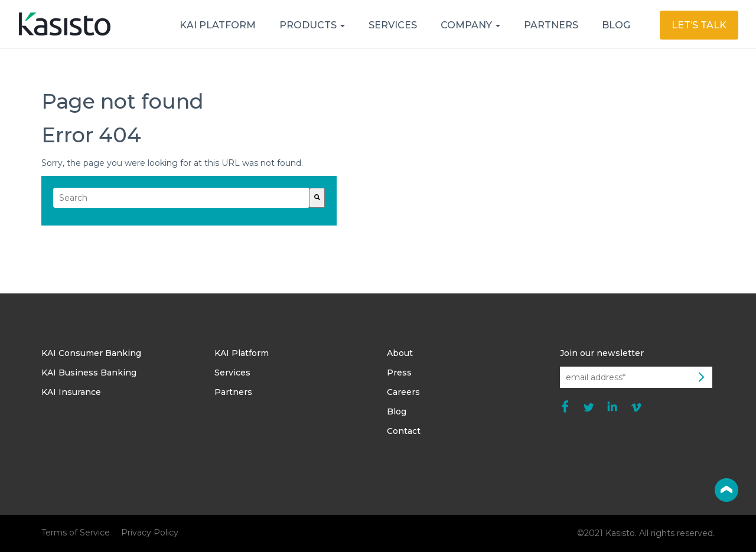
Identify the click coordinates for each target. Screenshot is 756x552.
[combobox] (181, 198)
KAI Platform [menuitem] (242, 353)
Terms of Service (76, 533)
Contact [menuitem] (404, 431)
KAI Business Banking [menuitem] (89, 373)
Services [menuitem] (232, 373)
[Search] (317, 198)
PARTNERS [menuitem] (551, 25)
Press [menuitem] (399, 373)
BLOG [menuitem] (616, 25)
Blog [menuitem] (397, 411)
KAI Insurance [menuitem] (71, 392)
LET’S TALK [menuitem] (699, 25)
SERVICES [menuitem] (393, 25)
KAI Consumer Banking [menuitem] (91, 353)
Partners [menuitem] (233, 392)
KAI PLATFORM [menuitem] (218, 25)
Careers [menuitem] (403, 392)
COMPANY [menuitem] (467, 25)
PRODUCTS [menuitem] (309, 25)
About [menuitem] (400, 353)
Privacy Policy (150, 533)
